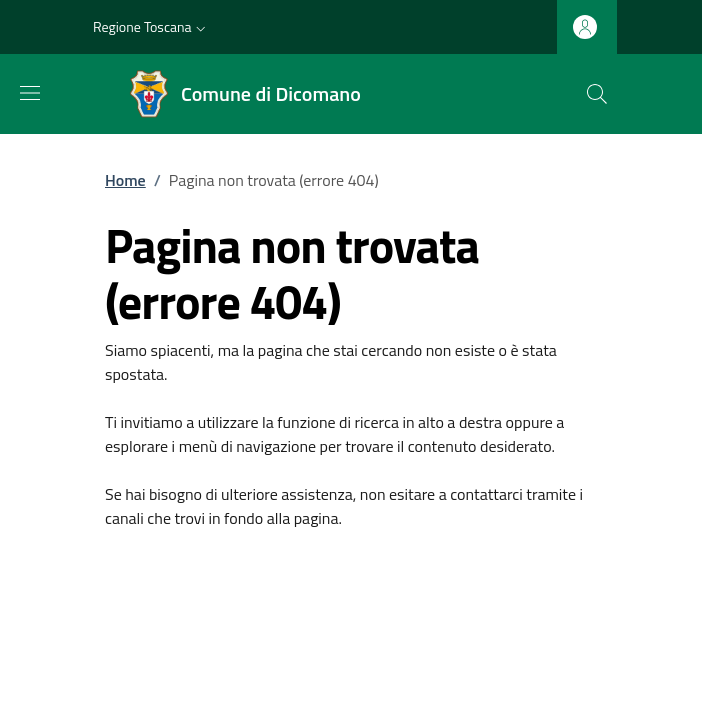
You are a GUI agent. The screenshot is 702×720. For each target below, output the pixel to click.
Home (125, 180)
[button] (151, 27)
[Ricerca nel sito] (597, 94)
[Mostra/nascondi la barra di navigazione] (30, 93)
